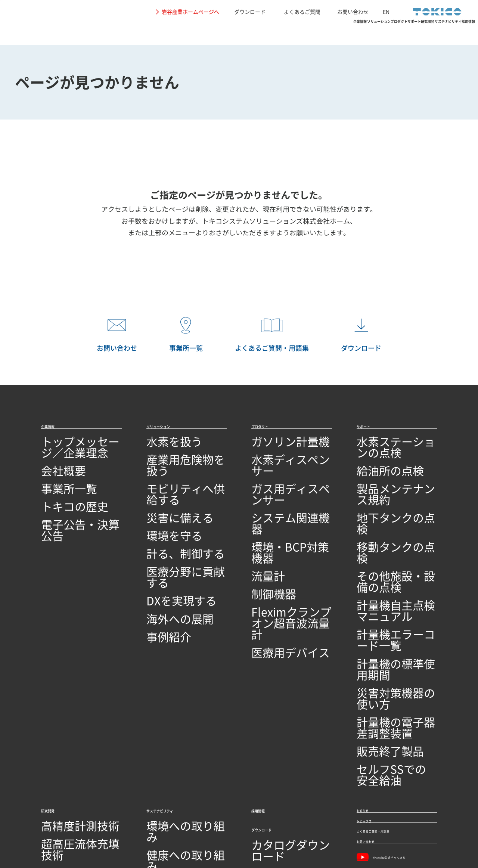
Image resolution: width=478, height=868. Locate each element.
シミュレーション (65, 700)
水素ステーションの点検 (389, 448)
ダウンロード (250, 12)
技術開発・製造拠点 (68, 773)
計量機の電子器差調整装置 (392, 593)
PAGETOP (461, 402)
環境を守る (161, 506)
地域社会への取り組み (176, 700)
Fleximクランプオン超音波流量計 (291, 553)
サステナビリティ (399, 32)
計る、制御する (167, 520)
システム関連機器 (275, 491)
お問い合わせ (353, 12)
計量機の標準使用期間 (387, 563)
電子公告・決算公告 (68, 506)
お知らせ (370, 653)
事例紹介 (158, 578)
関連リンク (151, 830)
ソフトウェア (59, 729)
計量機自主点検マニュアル (392, 534)
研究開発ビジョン (65, 744)
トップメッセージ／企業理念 (80, 448)
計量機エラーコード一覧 (389, 549)
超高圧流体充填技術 (68, 686)
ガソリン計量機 (272, 448)
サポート (302, 32)
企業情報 (151, 32)
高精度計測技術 (62, 671)
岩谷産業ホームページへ (190, 12)
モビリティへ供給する (176, 476)
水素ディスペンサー (278, 462)
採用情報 (454, 32)
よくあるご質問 (302, 12)
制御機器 (263, 534)
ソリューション (202, 32)
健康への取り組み (170, 686)
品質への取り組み (65, 787)
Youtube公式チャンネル (394, 730)
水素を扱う (161, 448)
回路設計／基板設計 (68, 715)
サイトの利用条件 (49, 830)
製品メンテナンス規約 (387, 476)
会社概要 (53, 462)
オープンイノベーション (74, 758)
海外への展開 (164, 563)
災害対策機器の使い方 (387, 578)
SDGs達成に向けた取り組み (184, 715)
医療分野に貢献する (173, 534)
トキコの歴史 (59, 491)
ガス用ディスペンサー (281, 476)
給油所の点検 (375, 462)
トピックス (373, 672)
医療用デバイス (272, 571)
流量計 (260, 520)
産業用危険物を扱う (173, 462)
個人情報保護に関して (104, 830)
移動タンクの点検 (381, 506)
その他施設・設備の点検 (389, 520)
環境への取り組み (170, 671)
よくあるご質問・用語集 (394, 690)
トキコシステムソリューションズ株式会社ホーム (276, 221)
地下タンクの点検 (381, 491)
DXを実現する (165, 549)
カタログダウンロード (281, 698)
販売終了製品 (375, 607)
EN (386, 12)
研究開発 (345, 32)
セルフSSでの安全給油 (387, 621)
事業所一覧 (56, 476)
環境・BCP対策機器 (278, 506)
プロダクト (257, 32)
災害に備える (164, 491)
